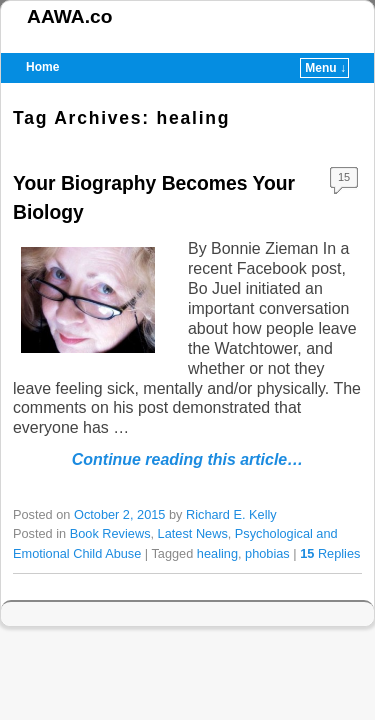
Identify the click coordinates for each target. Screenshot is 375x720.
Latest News (193, 533)
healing (217, 553)
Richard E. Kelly (231, 514)
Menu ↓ (325, 68)
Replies (330, 553)
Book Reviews (110, 533)
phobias (267, 553)
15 (344, 177)
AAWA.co (69, 16)
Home (42, 67)
